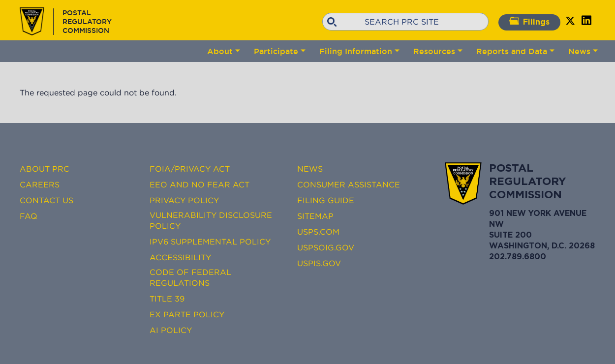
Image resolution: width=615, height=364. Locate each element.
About (220, 51)
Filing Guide (326, 200)
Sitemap (315, 216)
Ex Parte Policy (187, 314)
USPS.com (318, 232)
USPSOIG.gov (326, 247)
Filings (529, 21)
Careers (40, 184)
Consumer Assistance (349, 184)
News (579, 51)
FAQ (29, 216)
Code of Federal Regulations (190, 277)
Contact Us (46, 200)
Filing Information (356, 51)
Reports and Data (512, 51)
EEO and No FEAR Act (200, 184)
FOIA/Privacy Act (190, 169)
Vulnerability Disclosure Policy (211, 220)
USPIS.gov (319, 263)
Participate (276, 51)
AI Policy (171, 330)
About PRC (45, 169)
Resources (434, 51)
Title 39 (167, 299)
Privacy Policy (184, 200)
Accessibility (180, 257)
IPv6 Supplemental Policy (210, 242)
